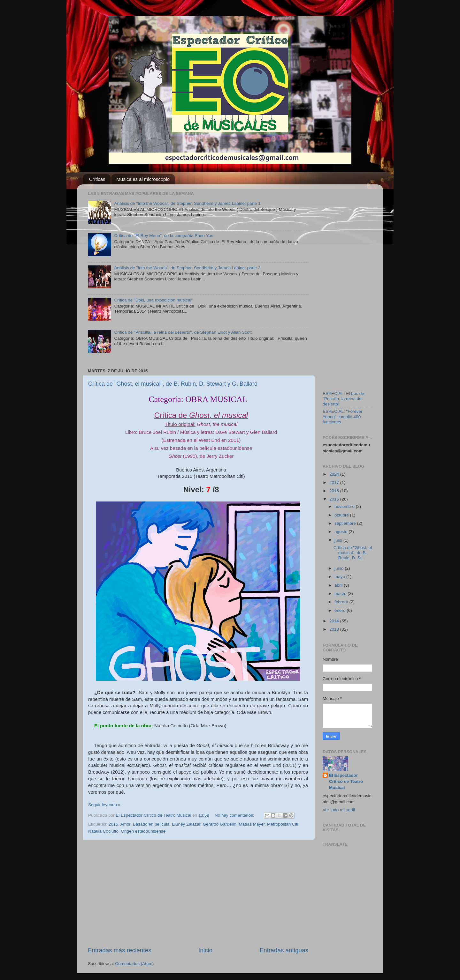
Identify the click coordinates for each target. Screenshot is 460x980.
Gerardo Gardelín (220, 824)
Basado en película (151, 824)
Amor (126, 824)
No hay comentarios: (235, 815)
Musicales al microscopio (143, 179)
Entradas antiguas (284, 950)
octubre (342, 515)
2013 (335, 629)
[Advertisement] (198, 893)
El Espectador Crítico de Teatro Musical (346, 781)
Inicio (205, 950)
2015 (113, 824)
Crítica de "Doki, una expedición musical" (153, 300)
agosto (341, 532)
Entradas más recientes (119, 950)
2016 (335, 491)
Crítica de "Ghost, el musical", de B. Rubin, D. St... (353, 553)
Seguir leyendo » (104, 805)
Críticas (97, 179)
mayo (340, 577)
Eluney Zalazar (186, 824)
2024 (335, 474)
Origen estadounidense (143, 831)
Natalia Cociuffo (103, 831)
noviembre (345, 506)
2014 (335, 621)
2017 (335, 483)
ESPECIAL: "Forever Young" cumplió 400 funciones (343, 416)
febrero (342, 602)
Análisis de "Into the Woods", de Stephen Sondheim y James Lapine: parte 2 (187, 268)
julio (339, 540)
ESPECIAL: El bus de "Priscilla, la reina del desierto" (343, 399)
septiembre (346, 523)
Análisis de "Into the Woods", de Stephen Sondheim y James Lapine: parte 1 (187, 203)
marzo (341, 594)
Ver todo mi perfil (339, 810)
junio (340, 568)
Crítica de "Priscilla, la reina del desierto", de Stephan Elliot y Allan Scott (183, 332)
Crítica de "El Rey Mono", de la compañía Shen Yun (164, 236)
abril (339, 585)
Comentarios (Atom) (135, 964)
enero (341, 610)
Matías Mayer (252, 824)
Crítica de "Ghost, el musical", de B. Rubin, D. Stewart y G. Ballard (173, 384)
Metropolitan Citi (283, 824)
